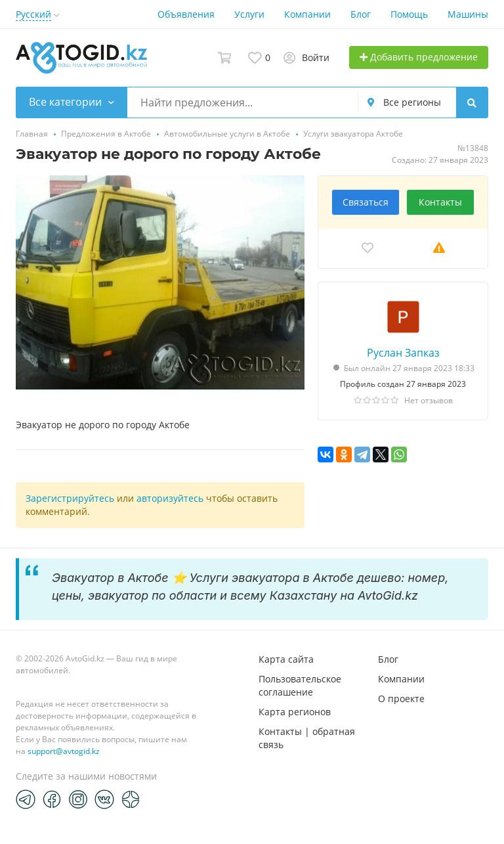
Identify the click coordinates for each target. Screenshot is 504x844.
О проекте (401, 699)
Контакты (440, 202)
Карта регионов (295, 712)
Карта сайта (286, 659)
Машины (468, 14)
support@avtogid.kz (64, 751)
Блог (361, 14)
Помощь (409, 14)
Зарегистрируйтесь (70, 498)
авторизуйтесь (170, 498)
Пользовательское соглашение (300, 685)
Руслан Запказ (403, 353)
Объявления (186, 14)
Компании (307, 14)
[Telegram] (26, 799)
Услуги (249, 14)
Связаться (366, 202)
